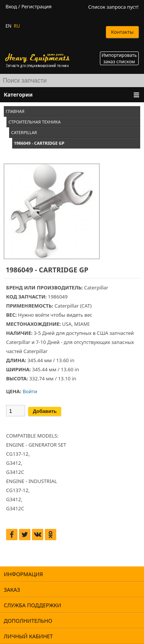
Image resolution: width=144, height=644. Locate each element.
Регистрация (36, 7)
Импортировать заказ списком (119, 58)
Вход (11, 7)
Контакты (122, 32)
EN (8, 26)
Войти (30, 391)
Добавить (45, 411)
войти (42, 315)
